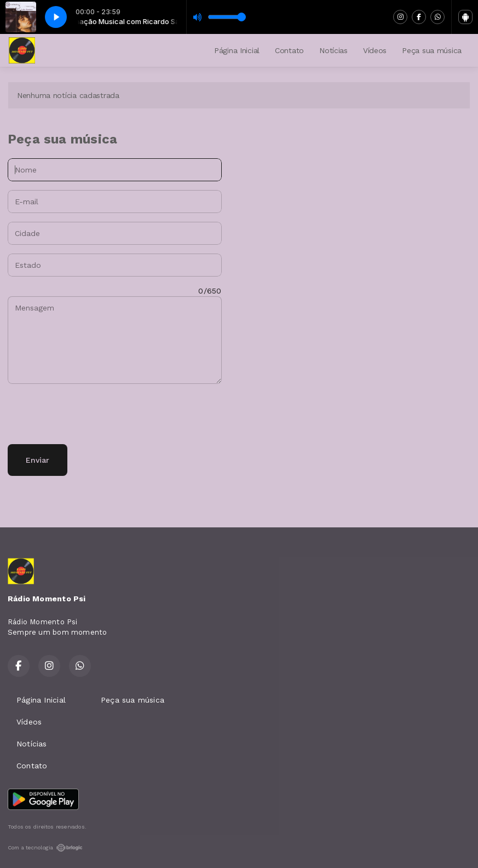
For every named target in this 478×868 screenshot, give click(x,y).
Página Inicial (237, 50)
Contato (289, 50)
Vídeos (375, 50)
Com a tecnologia (45, 848)
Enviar (38, 460)
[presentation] (91, 414)
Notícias (333, 50)
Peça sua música (432, 50)
